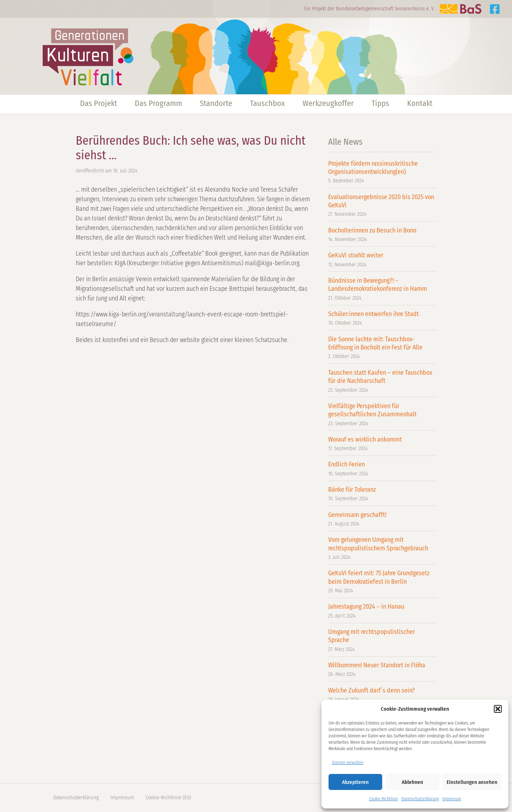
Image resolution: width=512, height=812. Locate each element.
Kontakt (420, 103)
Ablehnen (412, 782)
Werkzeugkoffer (328, 103)
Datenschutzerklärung (420, 799)
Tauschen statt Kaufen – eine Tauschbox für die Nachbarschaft (382, 381)
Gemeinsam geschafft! (382, 519)
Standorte (216, 103)
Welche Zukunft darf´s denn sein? (382, 695)
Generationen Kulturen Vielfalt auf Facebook (495, 9)
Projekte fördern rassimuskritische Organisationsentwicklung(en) (382, 172)
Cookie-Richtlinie (383, 799)
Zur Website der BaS (460, 9)
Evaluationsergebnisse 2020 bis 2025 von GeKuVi (382, 206)
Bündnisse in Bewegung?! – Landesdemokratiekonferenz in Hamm (382, 289)
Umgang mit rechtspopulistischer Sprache (382, 640)
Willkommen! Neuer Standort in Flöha (382, 670)
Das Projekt (98, 103)
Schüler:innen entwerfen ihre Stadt (382, 318)
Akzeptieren (355, 782)
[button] (498, 709)
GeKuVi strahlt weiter (382, 260)
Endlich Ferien (382, 469)
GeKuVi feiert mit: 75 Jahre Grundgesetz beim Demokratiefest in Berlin (382, 582)
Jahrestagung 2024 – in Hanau (382, 611)
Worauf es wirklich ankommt (382, 444)
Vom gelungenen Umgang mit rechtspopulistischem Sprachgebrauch (382, 548)
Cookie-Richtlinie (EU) (168, 798)
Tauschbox (267, 103)
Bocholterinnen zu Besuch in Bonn (382, 235)
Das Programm (158, 103)
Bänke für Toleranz (382, 494)
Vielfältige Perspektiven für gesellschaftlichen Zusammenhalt (382, 415)
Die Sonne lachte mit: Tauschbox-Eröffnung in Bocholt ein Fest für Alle (382, 348)
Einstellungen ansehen (472, 782)
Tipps (380, 103)
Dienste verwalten (348, 763)
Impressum (452, 799)
